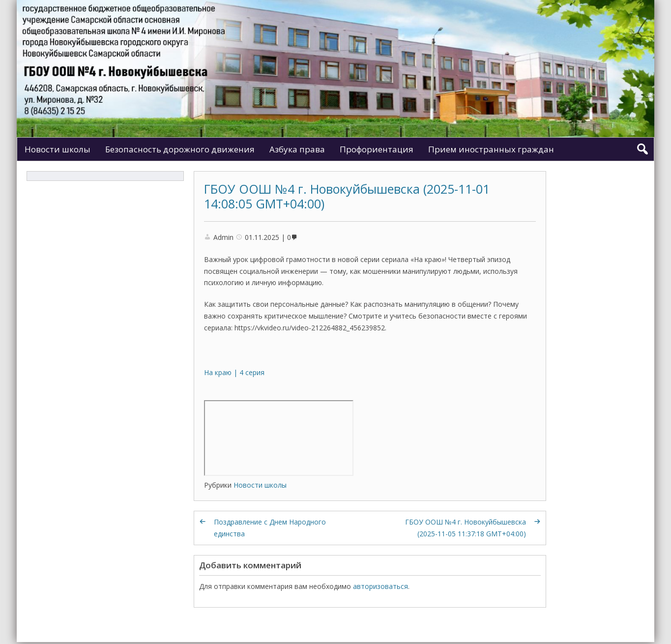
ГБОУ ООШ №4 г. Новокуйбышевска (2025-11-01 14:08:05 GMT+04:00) (347, 196)
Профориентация (377, 149)
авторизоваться (380, 586)
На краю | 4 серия (234, 372)
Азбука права (297, 149)
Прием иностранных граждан (491, 149)
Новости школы (58, 149)
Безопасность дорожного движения (180, 149)
